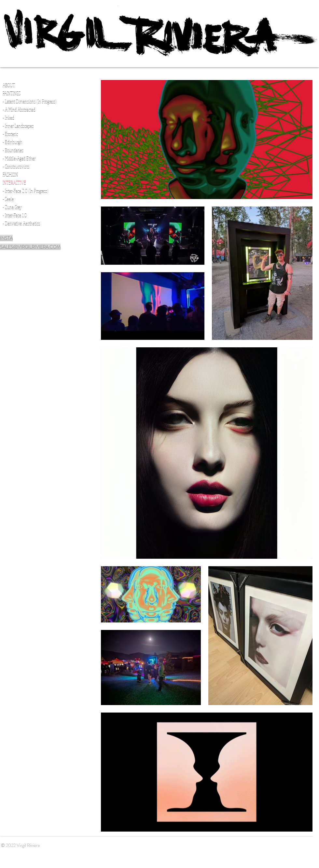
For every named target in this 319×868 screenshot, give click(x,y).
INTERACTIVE (14, 183)
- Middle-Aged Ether (19, 158)
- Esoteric (10, 134)
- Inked (8, 118)
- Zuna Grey (12, 207)
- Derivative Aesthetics (21, 223)
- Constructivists (16, 167)
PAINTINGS (12, 93)
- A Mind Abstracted (19, 110)
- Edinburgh (12, 142)
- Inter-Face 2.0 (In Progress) (26, 191)
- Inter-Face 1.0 (15, 215)
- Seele (8, 199)
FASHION (10, 175)
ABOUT (9, 85)
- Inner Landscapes (18, 126)
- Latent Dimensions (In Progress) (30, 101)
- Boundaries (13, 150)
